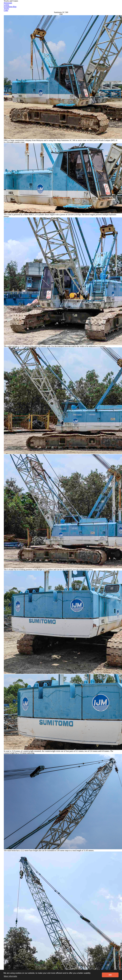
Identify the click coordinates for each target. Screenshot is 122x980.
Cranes (67, 5)
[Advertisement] (61, 948)
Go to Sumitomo (66, 927)
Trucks (101, 5)
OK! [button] (110, 975)
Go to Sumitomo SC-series (42, 927)
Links (113, 5)
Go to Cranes (85, 927)
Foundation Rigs (84, 5)
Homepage (52, 5)
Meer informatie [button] (10, 976)
